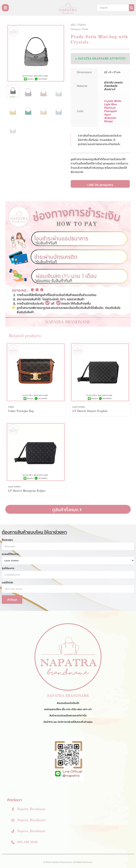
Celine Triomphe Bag (21, 411)
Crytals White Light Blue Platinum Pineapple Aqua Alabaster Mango (113, 111)
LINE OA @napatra (100, 185)
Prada (85, 29)
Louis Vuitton (79, 407)
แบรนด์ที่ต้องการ (10, 554)
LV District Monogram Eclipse (27, 491)
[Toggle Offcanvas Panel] (5, 8)
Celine (11, 407)
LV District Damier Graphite (90, 411)
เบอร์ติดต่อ (7, 583)
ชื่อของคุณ (7, 540)
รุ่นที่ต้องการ (8, 568)
